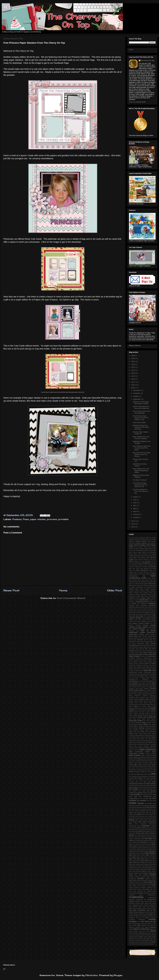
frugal (154, 803)
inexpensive (143, 824)
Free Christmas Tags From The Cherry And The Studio (142, 448)
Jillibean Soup (149, 613)
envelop (140, 764)
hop (136, 816)
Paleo (137, 653)
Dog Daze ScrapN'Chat (141, 582)
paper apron (140, 857)
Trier (150, 692)
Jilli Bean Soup (141, 613)
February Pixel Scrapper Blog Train (145, 593)
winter (154, 942)
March (135, 511)
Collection (145, 567)
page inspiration (150, 853)
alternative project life (144, 708)
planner (144, 871)
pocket (141, 873)
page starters (141, 855)
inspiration (146, 826)
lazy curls (137, 835)
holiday (154, 813)
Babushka (153, 552)
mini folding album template (141, 840)
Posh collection (133, 662)
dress (130, 761)
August (136, 497)
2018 (133, 379)
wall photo (139, 940)
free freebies (150, 785)
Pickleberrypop (147, 658)
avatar (136, 712)
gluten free (138, 809)
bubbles (149, 723)
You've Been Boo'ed (141, 703)
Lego (140, 620)
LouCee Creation (142, 625)
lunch (154, 835)
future (145, 805)
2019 (133, 376)
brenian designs (141, 723)
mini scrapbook (142, 842)
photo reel (135, 866)
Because (136, 556)
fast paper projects (147, 768)
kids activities (135, 831)
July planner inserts (134, 614)
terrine (139, 922)
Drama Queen (144, 584)
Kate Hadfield (152, 614)
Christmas (146, 563)
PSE (133, 653)
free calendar (138, 778)
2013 (133, 524)
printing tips (132, 882)
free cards (149, 780)
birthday (140, 717)
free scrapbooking (145, 796)
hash (150, 811)
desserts (146, 746)
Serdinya (146, 665)
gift (144, 807)
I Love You (140, 609)
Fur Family (150, 596)
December (137, 390)
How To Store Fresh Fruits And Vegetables (141, 412)
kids (130, 831)
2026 (133, 356)
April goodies (152, 550)
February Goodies (145, 591)
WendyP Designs (139, 701)
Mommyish (138, 642)
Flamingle (143, 594)
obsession (143, 850)
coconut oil (132, 735)
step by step (151, 910)
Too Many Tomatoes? (140, 480)
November (137, 393)
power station (138, 875)
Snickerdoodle (148, 672)
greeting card (146, 809)
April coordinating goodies (140, 550)
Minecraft (140, 640)
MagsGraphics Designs (136, 634)
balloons (148, 714)
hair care (132, 811)
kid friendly (132, 830)
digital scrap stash (134, 750)
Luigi (137, 631)
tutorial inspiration (134, 933)
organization (132, 853)
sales (147, 889)
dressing (143, 761)
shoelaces (138, 903)
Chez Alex (132, 563)
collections (141, 735)
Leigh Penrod (133, 622)
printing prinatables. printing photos (146, 880)
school (149, 891)
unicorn (154, 933)
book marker (141, 719)
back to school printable (149, 712)
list (152, 835)
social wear (146, 907)
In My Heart (150, 609)
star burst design (151, 909)
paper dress (141, 859)
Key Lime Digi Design (136, 616)
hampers (137, 811)
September (137, 399)
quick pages (133, 886)
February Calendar (134, 591)
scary (135, 891)
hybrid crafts (148, 820)
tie (148, 924)
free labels (140, 787)
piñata (146, 869)
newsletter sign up (148, 848)
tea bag (141, 916)
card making (143, 724)
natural (140, 846)
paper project (136, 861)
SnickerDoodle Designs (136, 672)
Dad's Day (132, 570)
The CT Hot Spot (142, 681)
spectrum (131, 909)
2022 (133, 367)
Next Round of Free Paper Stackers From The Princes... (141, 454)
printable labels (145, 877)
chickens (147, 730)
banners (153, 714)
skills (140, 907)
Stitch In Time (148, 676)
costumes (148, 737)
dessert (140, 746)
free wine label (151, 801)
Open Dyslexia (140, 649)
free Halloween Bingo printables (138, 776)
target (137, 916)
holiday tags (132, 814)
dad (141, 742)
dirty (147, 757)
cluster (131, 733)
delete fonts (133, 746)
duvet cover (152, 761)
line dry (149, 835)
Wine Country (148, 701)
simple (150, 903)
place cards (132, 871)
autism (153, 710)
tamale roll (132, 916)
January (136, 517)
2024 (133, 361)
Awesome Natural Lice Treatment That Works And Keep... (141, 427)
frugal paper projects (135, 805)
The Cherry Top (143, 683)
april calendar (139, 710)
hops (139, 816)
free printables (136, 794)
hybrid (131, 820)
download (153, 759)
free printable (134, 789)
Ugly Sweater (146, 694)
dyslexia (131, 763)
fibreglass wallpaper (140, 772)
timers (135, 925)
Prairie (145, 662)
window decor (148, 942)
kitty (145, 831)
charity (154, 728)
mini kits (151, 840)
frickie (150, 803)
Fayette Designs (144, 589)
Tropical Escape (137, 694)
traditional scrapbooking (141, 929)
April (135, 509)
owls (143, 853)
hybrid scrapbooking (149, 822)
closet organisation (150, 732)
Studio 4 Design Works (142, 678)
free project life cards (147, 795)
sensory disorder (145, 901)
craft (146, 739)
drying (147, 761)
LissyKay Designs (144, 623)
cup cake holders (146, 741)
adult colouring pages (144, 704)
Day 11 (137, 572)
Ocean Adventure (134, 647)
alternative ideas (133, 708)
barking (131, 715)
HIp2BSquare (144, 603)
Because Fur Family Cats (146, 556)
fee (152, 770)
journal (135, 828)
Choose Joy (139, 563)
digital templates (135, 755)
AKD (134, 543)
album (149, 706)
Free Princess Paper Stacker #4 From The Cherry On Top (141, 418)
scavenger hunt (142, 891)
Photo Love (144, 656)
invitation (153, 826)
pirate (154, 868)
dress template (136, 761)
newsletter (140, 848)
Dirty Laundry (152, 578)
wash (147, 940)
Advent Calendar (141, 543)
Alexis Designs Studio (141, 547)
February (136, 514)
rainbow (144, 886)
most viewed (147, 844)
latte (134, 833)
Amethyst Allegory (144, 549)
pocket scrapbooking (149, 873)
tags (151, 914)
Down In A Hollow (134, 584)
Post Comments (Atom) (71, 598)
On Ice (151, 647)
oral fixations (150, 850)
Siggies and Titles (151, 667)
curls (135, 742)
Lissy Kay (150, 622)
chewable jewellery (138, 730)
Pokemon (150, 660)
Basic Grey (137, 554)
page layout (133, 855)
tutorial (153, 931)
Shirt (144, 667)
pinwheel (143, 868)
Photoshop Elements (135, 658)
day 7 (147, 742)
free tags (149, 798)
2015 (133, 388)
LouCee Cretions (142, 627)
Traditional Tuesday (142, 692)
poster (131, 875)
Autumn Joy (146, 552)
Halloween (152, 603)
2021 (133, 370)
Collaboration (138, 567)
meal (139, 837)
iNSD (131, 824)
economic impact (148, 763)
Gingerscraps (144, 600)
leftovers (142, 835)
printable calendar (134, 877)
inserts (139, 826)
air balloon (143, 706)
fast (139, 768)
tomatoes (144, 925)
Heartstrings (144, 605)
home (144, 814)
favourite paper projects (144, 770)
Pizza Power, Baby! (139, 422)
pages (147, 855)
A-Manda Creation (141, 541)
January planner (141, 611)
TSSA (154, 679)
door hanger (147, 759)
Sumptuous (145, 679)
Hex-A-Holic (148, 607)
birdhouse (135, 717)
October (136, 396)
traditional (132, 927)
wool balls (132, 944)
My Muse (132, 643)
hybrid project (137, 822)
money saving (139, 844)
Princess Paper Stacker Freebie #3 (141, 433)
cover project (140, 739)
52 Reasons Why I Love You (146, 540)
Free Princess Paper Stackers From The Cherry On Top (140, 485)
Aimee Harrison (151, 543)
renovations (143, 888)
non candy (137, 850)
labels (148, 831)
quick (147, 884)
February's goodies (134, 594)
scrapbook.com (151, 895)
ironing (131, 828)
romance (139, 889)
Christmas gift (152, 565)
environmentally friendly (149, 764)
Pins (154, 658)
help (147, 813)
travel (151, 929)
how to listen (140, 818)
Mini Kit (146, 640)
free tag (143, 798)
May (135, 506)
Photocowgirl (152, 656)
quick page (152, 884)
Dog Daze (145, 580)
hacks (151, 809)
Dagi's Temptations (142, 570)
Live (152, 623)
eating (140, 763)
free (153, 774)
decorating (140, 744)
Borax (136, 559)
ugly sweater (148, 933)
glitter (133, 809)
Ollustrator (92, 975)
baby (140, 712)
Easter (150, 584)
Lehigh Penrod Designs (149, 620)
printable (63, 519)
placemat (139, 871)
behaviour (146, 715)
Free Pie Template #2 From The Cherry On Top (140, 491)
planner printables (134, 873)
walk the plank (139, 938)
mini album (148, 839)
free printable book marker (137, 791)
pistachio (138, 869)
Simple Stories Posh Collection (138, 669)
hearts (143, 813)
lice (145, 835)
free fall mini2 (133, 785)
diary (136, 748)
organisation (152, 851)
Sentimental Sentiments (136, 665)
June (135, 503)
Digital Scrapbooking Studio (142, 577)
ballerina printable (139, 714)
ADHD (131, 543)
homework (132, 816)
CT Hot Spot (152, 559)
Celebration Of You (150, 561)
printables (141, 878)
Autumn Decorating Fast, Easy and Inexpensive (141, 407)
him (150, 813)
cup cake (138, 741)
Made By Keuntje (148, 631)
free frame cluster (141, 785)
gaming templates (138, 807)
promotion (132, 884)
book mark (132, 719)
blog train (152, 717)
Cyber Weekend (144, 568)
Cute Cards (136, 568)
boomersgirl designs (136, 721)
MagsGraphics (151, 632)
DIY (151, 568)
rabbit (139, 886)
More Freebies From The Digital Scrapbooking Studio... (141, 471)
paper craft (132, 859)
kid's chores (138, 830)
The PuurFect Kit (134, 687)
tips (139, 925)
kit (140, 831)
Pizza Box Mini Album (141, 660)
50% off (136, 540)
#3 (130, 538)
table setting (146, 914)
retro (135, 889)
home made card (151, 814)
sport (136, 909)
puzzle (144, 884)
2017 (133, 382)
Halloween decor (134, 605)
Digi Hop (149, 574)
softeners (153, 907)
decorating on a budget (149, 744)
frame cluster (147, 774)
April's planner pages (135, 552)
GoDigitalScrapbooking (142, 602)
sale (144, 889)
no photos (132, 850)
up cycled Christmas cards (147, 935)
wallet (144, 940)
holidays (139, 814)
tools (149, 925)
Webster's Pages (144, 699)
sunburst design (133, 914)
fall (153, 766)
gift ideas (153, 807)
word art (137, 944)
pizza (142, 869)
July (135, 500)
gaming (149, 805)
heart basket (137, 813)
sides (143, 903)
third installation (133, 924)
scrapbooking (136, 897)
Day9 (141, 572)
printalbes (148, 879)
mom (134, 844)
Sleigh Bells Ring (150, 670)
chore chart (137, 732)
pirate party (132, 869)
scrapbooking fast (141, 900)
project (146, 882)
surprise (140, 914)
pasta (142, 864)
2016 (133, 385)
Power (141, 662)
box (145, 721)
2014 (133, 521)
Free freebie (137, 596)
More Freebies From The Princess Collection (141, 438)
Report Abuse (135, 345)
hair (155, 809)
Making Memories (150, 634)
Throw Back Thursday (142, 688)
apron (144, 710)
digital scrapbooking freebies (139, 752)
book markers (151, 719)
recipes (153, 886)
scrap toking (146, 893)
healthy (131, 813)
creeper (131, 741)
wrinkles (151, 944)
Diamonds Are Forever (140, 574)
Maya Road (149, 638)
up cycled (136, 935)
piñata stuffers (152, 869)
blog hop (146, 717)
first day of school (151, 772)
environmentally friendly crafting (137, 766)
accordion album (133, 704)
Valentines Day (144, 697)
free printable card (140, 793)
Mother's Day (152, 642)
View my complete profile (137, 102)
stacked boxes (142, 909)
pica (136, 868)
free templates (142, 800)
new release (152, 846)
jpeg (147, 828)
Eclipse (134, 585)
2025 (133, 358)
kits (142, 831)
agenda (136, 706)
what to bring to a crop (137, 942)
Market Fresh (138, 638)
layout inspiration (150, 833)
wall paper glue (148, 938)
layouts (131, 835)
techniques (132, 920)
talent (154, 914)
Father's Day (133, 589)
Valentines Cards (134, 697)
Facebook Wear (151, 587)
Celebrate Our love (139, 561)
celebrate (135, 728)
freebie (133, 803)
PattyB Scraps (148, 653)
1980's (148, 538)
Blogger (118, 975)
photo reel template (144, 866)
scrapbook (153, 893)
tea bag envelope (148, 916)
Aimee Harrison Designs (137, 545)
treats (140, 931)
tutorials (141, 933)
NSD (147, 643)
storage (136, 912)
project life (152, 882)
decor (150, 742)
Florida (149, 594)
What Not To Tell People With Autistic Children (141, 403)
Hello (136, 607)
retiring (131, 889)
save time (153, 889)
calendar (136, 724)
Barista (131, 554)
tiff (150, 924)
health (154, 811)
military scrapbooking (135, 839)
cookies (138, 737)
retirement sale (151, 888)
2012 (133, 527)
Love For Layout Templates (142, 628)
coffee (137, 735)
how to (147, 816)
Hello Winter (141, 607)
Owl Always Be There (140, 651)
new (147, 846)
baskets (140, 715)
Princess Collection (139, 663)
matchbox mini (133, 837)
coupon (153, 737)
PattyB (141, 653)
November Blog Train (147, 645)
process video (140, 882)
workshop (146, 944)
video (145, 937)
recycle (131, 888)
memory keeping (151, 837)
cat (137, 726)
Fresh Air (143, 596)
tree (144, 931)
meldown (143, 837)
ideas (136, 824)
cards (135, 726)
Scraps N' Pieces (150, 663)
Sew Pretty (152, 665)
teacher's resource (150, 918)
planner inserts (151, 871)
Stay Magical (141, 676)
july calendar (152, 828)
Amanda (136, 549)
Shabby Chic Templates (136, 667)
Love (150, 627)
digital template (151, 754)
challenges (148, 728)
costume (143, 737)
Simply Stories (139, 671)
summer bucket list (150, 912)
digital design (142, 748)
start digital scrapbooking (137, 910)
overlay (138, 853)
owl (141, 853)
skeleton (135, 907)
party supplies (136, 864)
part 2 (139, 862)
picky (139, 868)
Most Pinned (145, 642)
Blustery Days (145, 558)
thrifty (139, 924)
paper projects (144, 861)
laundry (138, 833)
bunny (154, 723)
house (143, 816)
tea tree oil (140, 918)
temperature (142, 920)
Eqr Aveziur (140, 585)
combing (147, 735)
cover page (132, 739)
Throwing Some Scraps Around (142, 689)
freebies (17, 519)
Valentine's (153, 696)
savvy (131, 891)
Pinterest (131, 660)
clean (142, 732)
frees (26, 519)
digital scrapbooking (148, 750)
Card (131, 561)
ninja (154, 848)
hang (147, 811)
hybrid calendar (139, 820)
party (143, 862)
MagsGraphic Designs (137, 632)
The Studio (143, 687)
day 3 (143, 742)
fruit (142, 805)
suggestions (142, 912)
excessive (149, 766)
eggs (135, 764)
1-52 (132, 538)
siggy (146, 903)
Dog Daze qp (152, 582)
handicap (142, 811)
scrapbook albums (136, 895)
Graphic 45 (135, 603)
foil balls (131, 774)
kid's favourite (146, 830)
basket (135, 715)
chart (130, 730)
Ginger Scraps (146, 598)
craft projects (152, 739)
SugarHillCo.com (133, 679)
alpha (154, 706)
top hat (153, 925)
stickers (131, 912)
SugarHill (153, 678)
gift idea (147, 807)
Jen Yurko (148, 611)
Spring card (146, 674)
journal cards (141, 828)
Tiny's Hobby (147, 690)
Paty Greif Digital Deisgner (140, 654)
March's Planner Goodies (145, 636)
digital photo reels (151, 748)
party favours (149, 862)
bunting (131, 724)
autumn (131, 712)
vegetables (141, 937)
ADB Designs (152, 541)
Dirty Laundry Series (135, 580)
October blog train (144, 647)
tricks (148, 931)
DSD (154, 568)
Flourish (153, 594)
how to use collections (150, 818)
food (138, 774)
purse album (138, 884)
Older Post (115, 590)
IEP (145, 609)
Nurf (154, 645)
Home (63, 590)
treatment (135, 931)
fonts (135, 774)
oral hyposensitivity (143, 851)
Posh (154, 660)
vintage (149, 937)
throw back (144, 924)
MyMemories (141, 643)
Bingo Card (137, 558)
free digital (143, 782)
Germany (138, 598)
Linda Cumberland (142, 622)
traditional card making (142, 927)
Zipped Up (152, 703)
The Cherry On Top (148, 60)
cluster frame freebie (149, 733)
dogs (142, 759)
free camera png (148, 778)
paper (134, 857)
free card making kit (139, 780)
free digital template (149, 784)
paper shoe (153, 861)
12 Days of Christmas (140, 538)
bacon (131, 714)
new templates (133, 848)
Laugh (135, 620)
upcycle (135, 937)
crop (135, 741)
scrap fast (139, 893)
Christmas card (142, 565)
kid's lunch (153, 830)
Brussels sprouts (143, 559)
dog (139, 759)
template (152, 919)
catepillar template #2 (144, 726)
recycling (136, 888)
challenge (142, 728)
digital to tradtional (146, 755)
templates (133, 922)
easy (136, 763)
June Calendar (144, 614)
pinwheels (149, 868)
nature (144, 846)
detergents (132, 748)
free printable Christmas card (147, 789)
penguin (146, 864)
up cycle (131, 935)
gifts (130, 809)
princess (52, 519)
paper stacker (38, 519)
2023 (133, 364)
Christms (131, 567)
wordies (141, 944)
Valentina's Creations (141, 696)
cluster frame (138, 733)
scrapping (137, 901)
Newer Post (11, 590)
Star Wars (134, 676)
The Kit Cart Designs (149, 685)
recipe (148, 886)
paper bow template (150, 857)
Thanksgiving (133, 681)
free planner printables (150, 787)
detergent (153, 746)
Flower (131, 596)
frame (142, 774)
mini (143, 839)
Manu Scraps (133, 636)
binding (151, 715)
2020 (133, 373)
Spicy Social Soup (138, 674)
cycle (138, 742)
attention (148, 710)
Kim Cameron (148, 616)
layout (143, 833)
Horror (135, 609)
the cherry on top (148, 922)
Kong (144, 618)
